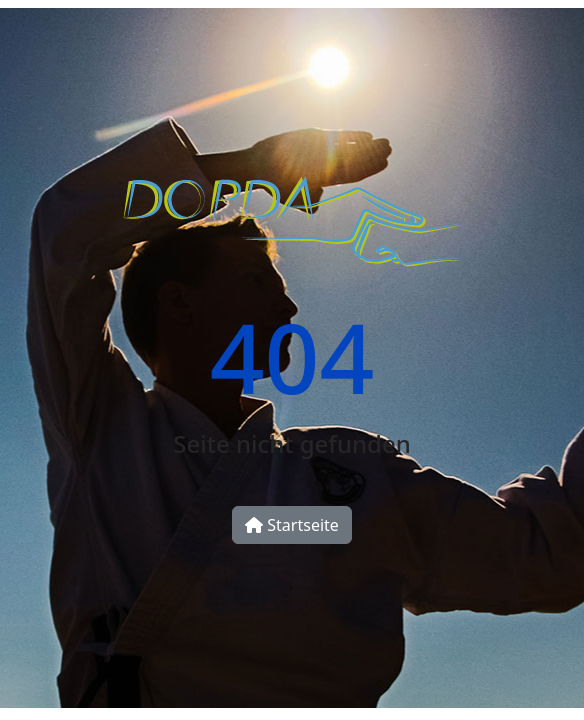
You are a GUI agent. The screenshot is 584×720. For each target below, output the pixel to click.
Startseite (292, 525)
